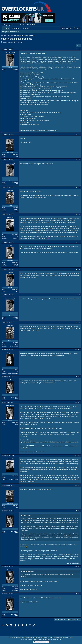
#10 (79, 350)
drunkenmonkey (8, 42)
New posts (5, 32)
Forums (6, 28)
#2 (80, 134)
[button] (20, 28)
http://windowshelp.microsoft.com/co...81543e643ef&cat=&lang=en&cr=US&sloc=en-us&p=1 (49, 442)
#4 (80, 187)
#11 (79, 377)
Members (26, 28)
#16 (79, 567)
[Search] (78, 28)
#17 (79, 594)
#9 (80, 323)
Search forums (15, 32)
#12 (79, 402)
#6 (80, 242)
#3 (80, 160)
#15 (79, 511)
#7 (80, 269)
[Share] (77, 49)
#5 (80, 215)
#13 (79, 456)
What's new (15, 28)
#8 (80, 295)
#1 (80, 49)
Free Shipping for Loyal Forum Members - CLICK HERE (18, 25)
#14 (79, 485)
